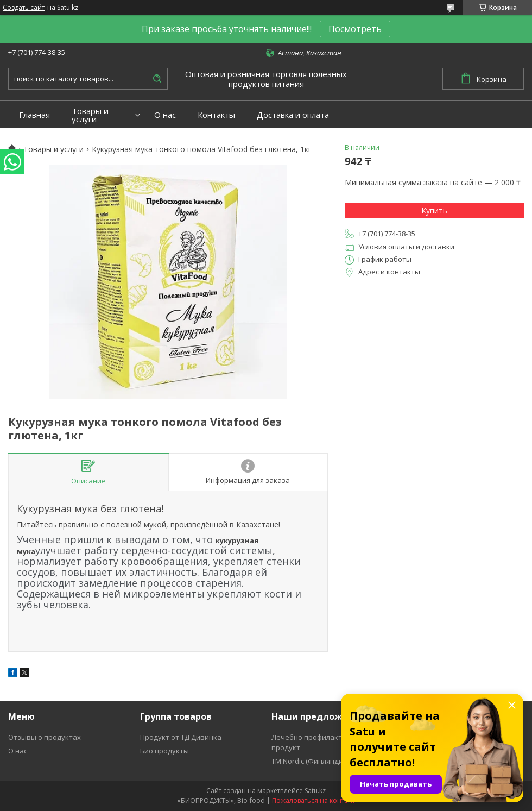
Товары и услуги (90, 115)
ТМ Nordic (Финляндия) (310, 761)
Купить (434, 210)
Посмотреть (355, 29)
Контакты (216, 115)
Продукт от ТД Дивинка (181, 737)
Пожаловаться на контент (313, 800)
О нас (165, 115)
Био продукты (164, 751)
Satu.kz (315, 791)
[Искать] (157, 79)
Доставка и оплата (293, 115)
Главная (34, 115)
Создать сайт (24, 8)
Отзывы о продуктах (45, 737)
